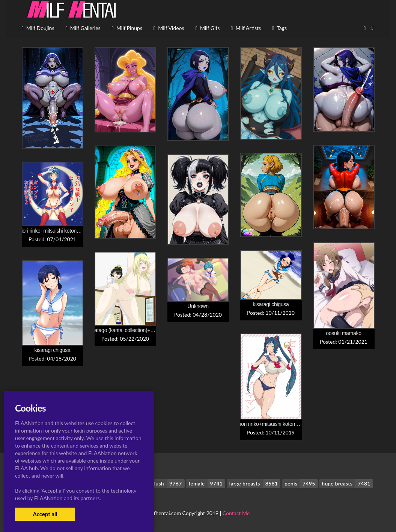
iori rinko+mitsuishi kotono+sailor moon (65, 231)
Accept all (45, 514)
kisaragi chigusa (271, 304)
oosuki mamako (343, 333)
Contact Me (236, 513)
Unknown (198, 306)
